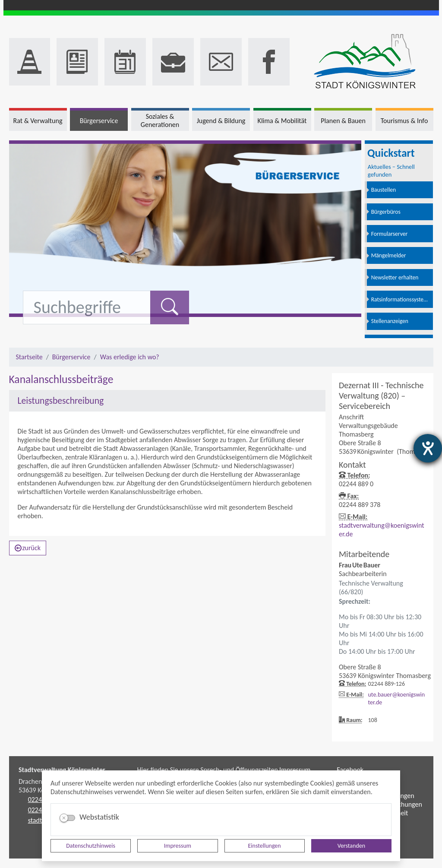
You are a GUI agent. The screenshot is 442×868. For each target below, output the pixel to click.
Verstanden (351, 846)
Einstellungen (265, 846)
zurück (28, 548)
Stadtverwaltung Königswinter (62, 770)
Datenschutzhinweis (91, 846)
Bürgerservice (71, 357)
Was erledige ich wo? (130, 357)
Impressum (178, 846)
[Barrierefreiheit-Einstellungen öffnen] (428, 448)
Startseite (29, 357)
